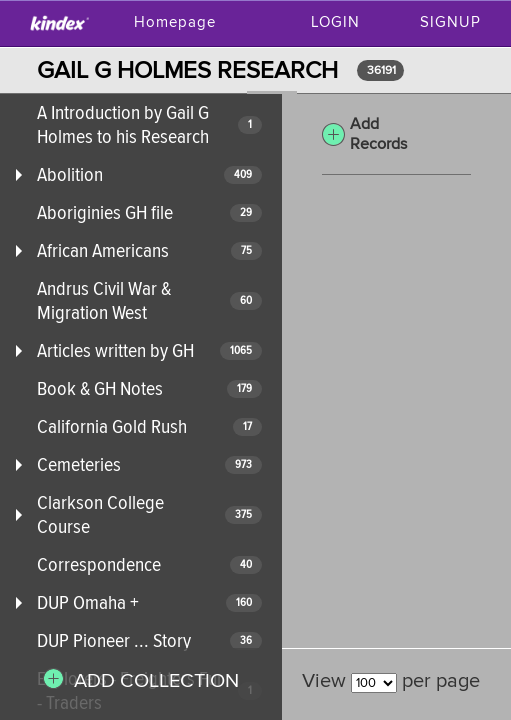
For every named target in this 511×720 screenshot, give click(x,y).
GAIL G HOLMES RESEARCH (187, 70)
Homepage (175, 22)
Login (335, 22)
